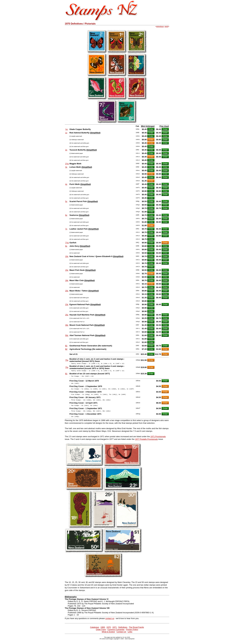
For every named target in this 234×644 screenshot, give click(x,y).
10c (67, 256)
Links (130, 636)
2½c (67, 164)
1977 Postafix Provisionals (146, 444)
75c (67, 360)
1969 (103, 632)
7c (66, 229)
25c (67, 315)
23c (67, 304)
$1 (66, 346)
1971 (115, 632)
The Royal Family (136, 632)
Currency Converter (116, 634)
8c (66, 246)
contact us (110, 623)
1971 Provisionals (158, 441)
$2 (66, 349)
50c (67, 335)
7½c (67, 243)
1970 (109, 632)
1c (66, 133)
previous (160, 26)
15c (67, 270)
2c (66, 150)
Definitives (123, 632)
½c (66, 129)
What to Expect (108, 636)
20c (67, 291)
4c (66, 184)
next (166, 26)
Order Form (101, 634)
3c (66, 167)
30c (67, 325)
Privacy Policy (132, 634)
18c (67, 280)
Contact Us (121, 636)
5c (66, 201)
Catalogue (94, 632)
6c (66, 215)
